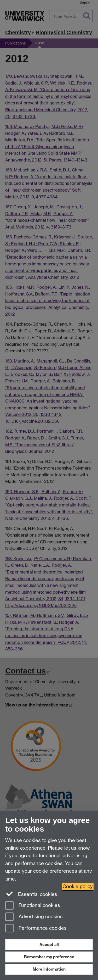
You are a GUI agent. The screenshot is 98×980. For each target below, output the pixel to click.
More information (49, 969)
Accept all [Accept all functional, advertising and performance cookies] (49, 945)
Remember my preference (49, 957)
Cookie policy (78, 886)
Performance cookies (36, 929)
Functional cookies (33, 906)
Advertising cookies (34, 917)
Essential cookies (31, 894)
